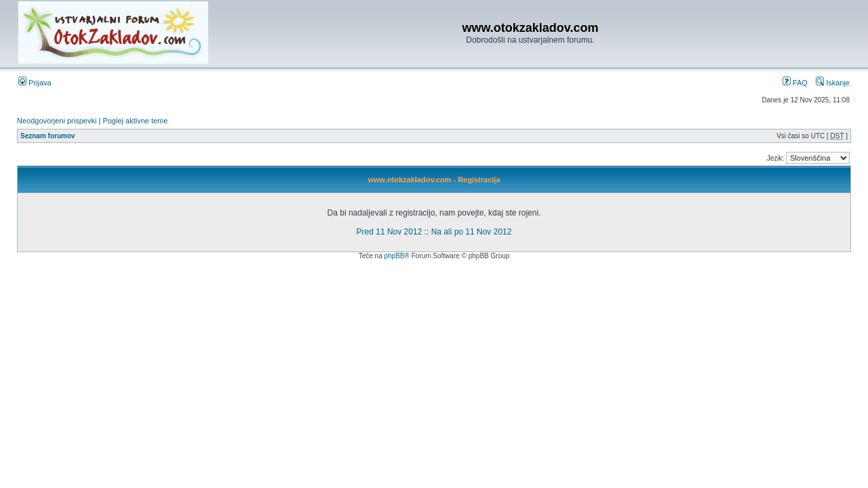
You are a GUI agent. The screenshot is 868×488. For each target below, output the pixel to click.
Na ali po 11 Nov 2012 (472, 232)
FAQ (795, 83)
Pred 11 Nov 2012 (390, 232)
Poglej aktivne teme (135, 121)
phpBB (394, 256)
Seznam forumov (48, 136)
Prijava (35, 83)
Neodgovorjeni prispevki (57, 121)
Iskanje (833, 83)
